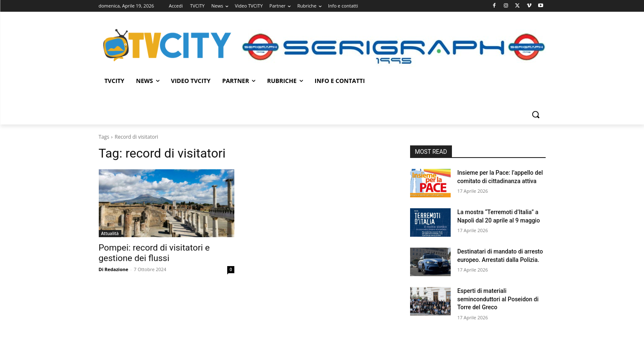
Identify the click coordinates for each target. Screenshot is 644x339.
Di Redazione (114, 269)
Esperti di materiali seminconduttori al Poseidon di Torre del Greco (498, 299)
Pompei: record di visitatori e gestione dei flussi (154, 253)
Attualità (110, 233)
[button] (536, 114)
